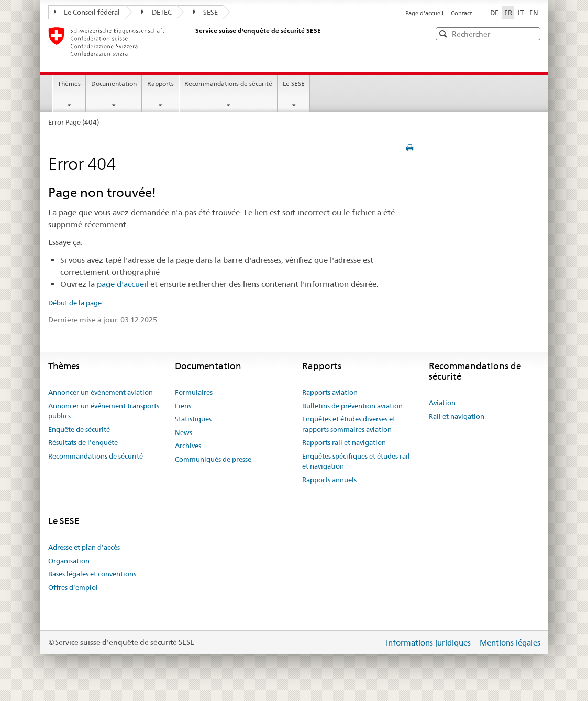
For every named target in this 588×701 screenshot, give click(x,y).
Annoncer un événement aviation (101, 392)
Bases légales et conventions (92, 574)
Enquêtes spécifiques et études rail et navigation (356, 461)
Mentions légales (510, 643)
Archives (188, 446)
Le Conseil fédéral (87, 12)
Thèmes (69, 84)
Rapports (160, 84)
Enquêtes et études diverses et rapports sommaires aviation (349, 424)
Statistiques (193, 419)
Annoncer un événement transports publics (104, 411)
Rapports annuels (329, 480)
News (184, 432)
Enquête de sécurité (79, 429)
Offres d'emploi (73, 587)
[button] (531, 33)
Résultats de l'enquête (83, 442)
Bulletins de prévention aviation (352, 406)
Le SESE (294, 84)
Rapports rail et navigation (344, 442)
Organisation (69, 561)
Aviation (442, 403)
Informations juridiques (429, 643)
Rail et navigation (457, 416)
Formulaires (194, 392)
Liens (183, 406)
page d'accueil (123, 284)
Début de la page (75, 303)
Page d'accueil (425, 13)
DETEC (157, 12)
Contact (461, 13)
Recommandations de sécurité (228, 84)
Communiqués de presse (213, 459)
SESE (206, 12)
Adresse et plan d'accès (84, 547)
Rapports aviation (330, 392)
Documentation (114, 84)
